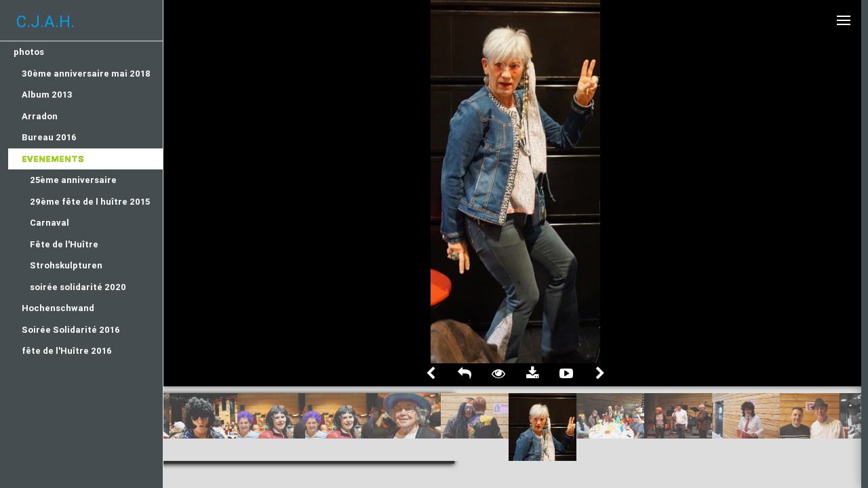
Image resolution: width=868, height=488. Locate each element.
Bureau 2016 (49, 137)
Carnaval (50, 223)
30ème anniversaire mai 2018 (86, 74)
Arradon (40, 116)
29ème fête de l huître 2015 (90, 202)
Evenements (53, 159)
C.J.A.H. (45, 21)
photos (29, 52)
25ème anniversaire (73, 180)
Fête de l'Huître (64, 244)
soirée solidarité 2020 (78, 287)
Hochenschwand (58, 308)
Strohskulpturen (66, 265)
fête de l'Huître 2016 (67, 351)
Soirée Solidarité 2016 (71, 330)
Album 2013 (47, 95)
